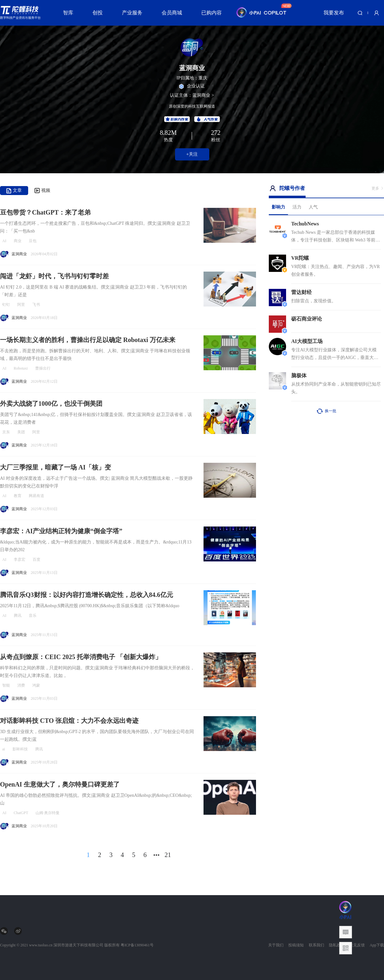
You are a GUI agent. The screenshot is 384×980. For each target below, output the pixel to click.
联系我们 (316, 945)
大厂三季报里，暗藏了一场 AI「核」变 (56, 467)
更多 (378, 188)
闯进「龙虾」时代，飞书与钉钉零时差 (54, 276)
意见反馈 (357, 945)
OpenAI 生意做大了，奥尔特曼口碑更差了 (60, 784)
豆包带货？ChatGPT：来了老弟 (45, 212)
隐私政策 (337, 945)
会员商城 (172, 13)
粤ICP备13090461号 (137, 945)
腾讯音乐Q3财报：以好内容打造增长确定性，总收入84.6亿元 (87, 595)
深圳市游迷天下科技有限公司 (78, 945)
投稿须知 (296, 945)
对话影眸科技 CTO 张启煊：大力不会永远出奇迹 (69, 721)
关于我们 (276, 945)
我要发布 (334, 13)
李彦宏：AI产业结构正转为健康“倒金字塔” (61, 531)
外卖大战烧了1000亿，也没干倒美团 (51, 404)
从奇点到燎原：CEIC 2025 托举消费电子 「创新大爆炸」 (81, 657)
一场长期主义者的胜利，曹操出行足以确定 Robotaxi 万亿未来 (88, 340)
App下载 (377, 945)
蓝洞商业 (19, 254)
